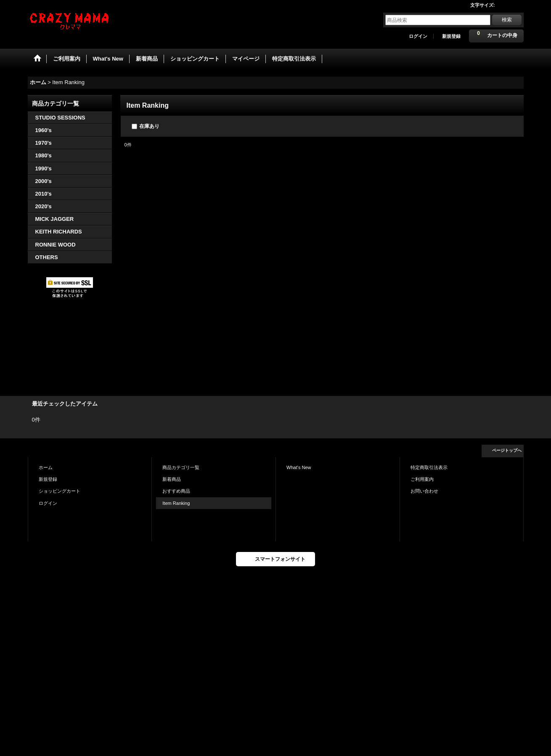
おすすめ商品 (176, 491)
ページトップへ (507, 450)
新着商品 (172, 479)
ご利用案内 (422, 479)
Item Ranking (176, 503)
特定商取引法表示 (429, 467)
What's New (299, 467)
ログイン (418, 36)
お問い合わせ (424, 491)
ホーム (46, 467)
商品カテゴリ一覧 (181, 467)
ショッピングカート (60, 491)
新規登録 (451, 36)
